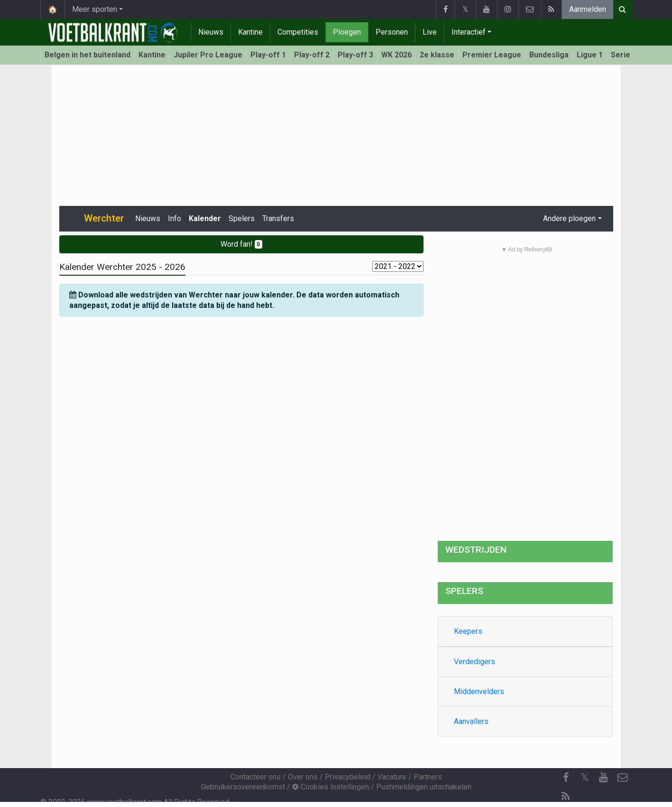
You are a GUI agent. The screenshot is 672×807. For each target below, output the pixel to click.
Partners (428, 777)
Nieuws (211, 32)
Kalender (205, 218)
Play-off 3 (355, 55)
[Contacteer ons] (623, 778)
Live (430, 32)
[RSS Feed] (566, 797)
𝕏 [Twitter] (585, 777)
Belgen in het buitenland (87, 55)
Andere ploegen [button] (569, 218)
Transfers (278, 218)
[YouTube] (604, 778)
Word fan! (242, 244)
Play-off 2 (312, 55)
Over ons (303, 777)
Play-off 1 (268, 55)
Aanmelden (588, 9)
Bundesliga (549, 55)
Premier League (492, 55)
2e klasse (437, 55)
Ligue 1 (590, 55)
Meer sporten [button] (95, 9)
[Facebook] (566, 778)
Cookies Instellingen (331, 787)
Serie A (624, 55)
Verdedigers (474, 662)
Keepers (468, 631)
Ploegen (347, 32)
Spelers (242, 218)
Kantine (250, 32)
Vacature (392, 777)
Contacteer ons (256, 777)
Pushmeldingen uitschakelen (424, 787)
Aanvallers (471, 721)
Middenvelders (479, 691)
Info (175, 218)
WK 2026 (396, 55)
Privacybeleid (348, 777)
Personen (392, 32)
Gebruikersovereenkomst (243, 787)
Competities (298, 32)
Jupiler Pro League (208, 55)
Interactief (469, 32)
